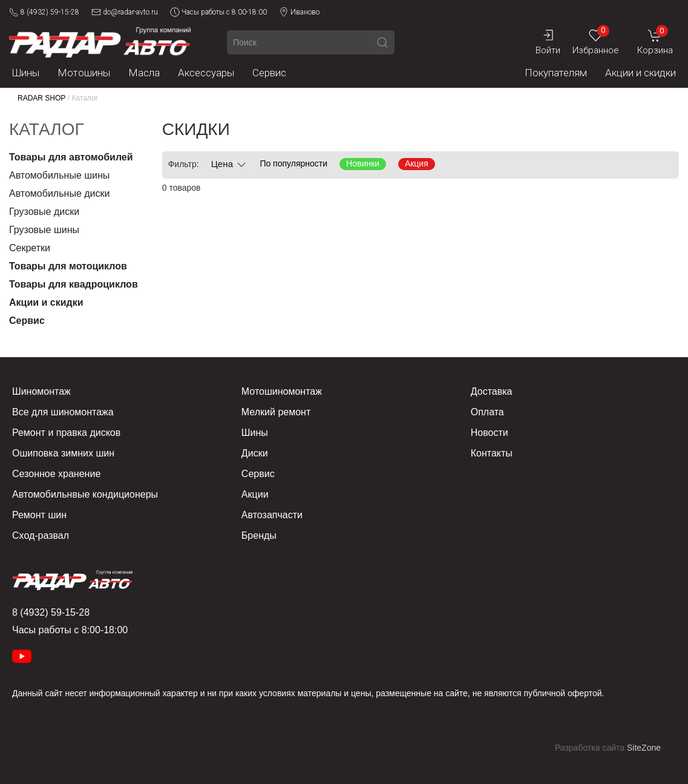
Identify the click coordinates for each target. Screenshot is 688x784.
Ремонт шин (39, 515)
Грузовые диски (44, 212)
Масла (144, 73)
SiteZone (644, 748)
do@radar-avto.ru (125, 12)
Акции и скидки (640, 73)
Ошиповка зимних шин (63, 453)
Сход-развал (41, 535)
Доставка (492, 391)
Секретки (30, 248)
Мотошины (84, 73)
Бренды (259, 535)
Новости (490, 433)
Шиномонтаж (41, 391)
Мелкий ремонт (276, 412)
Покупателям (556, 73)
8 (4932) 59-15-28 (44, 12)
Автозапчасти (272, 515)
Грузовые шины (44, 230)
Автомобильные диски (59, 193)
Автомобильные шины (59, 175)
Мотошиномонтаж (282, 391)
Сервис (269, 73)
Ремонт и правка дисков (66, 433)
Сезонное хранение (56, 474)
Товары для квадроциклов (74, 284)
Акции (255, 494)
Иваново (299, 12)
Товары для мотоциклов (68, 266)
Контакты (492, 453)
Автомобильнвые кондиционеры (85, 494)
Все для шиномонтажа (63, 412)
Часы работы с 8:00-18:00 (218, 12)
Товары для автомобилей (71, 157)
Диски (255, 453)
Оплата (487, 412)
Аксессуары (206, 73)
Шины (26, 73)
